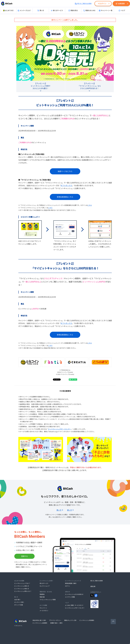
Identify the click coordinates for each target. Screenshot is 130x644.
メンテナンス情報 (70, 597)
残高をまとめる (89, 11)
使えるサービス (57, 11)
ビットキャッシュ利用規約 (87, 620)
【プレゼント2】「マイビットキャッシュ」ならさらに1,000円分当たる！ (89, 86)
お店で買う (17, 600)
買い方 (41, 11)
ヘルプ (122, 11)
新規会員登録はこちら (65, 197)
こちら (90, 205)
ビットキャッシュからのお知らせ (74, 594)
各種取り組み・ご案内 (56, 623)
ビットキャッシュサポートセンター (60, 429)
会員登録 (120, 4)
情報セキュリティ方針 (70, 620)
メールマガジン (44, 611)
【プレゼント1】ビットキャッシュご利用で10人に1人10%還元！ (41, 86)
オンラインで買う (19, 602)
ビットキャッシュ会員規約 (40, 623)
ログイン (102, 4)
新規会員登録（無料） (71, 583)
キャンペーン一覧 (106, 11)
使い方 (70, 510)
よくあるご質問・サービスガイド (74, 605)
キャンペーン (43, 608)
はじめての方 (8, 11)
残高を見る (73, 11)
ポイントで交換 (19, 605)
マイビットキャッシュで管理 (48, 600)
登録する (24, 556)
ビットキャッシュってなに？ (22, 583)
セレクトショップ (45, 586)
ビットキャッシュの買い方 (22, 586)
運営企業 (93, 586)
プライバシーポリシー (55, 620)
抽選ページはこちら (65, 171)
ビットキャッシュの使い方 (22, 589)
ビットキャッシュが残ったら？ (23, 591)
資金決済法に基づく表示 (39, 620)
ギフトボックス (66, 186)
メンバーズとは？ (24, 11)
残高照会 (42, 594)
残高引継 (42, 597)
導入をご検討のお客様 (83, 4)
